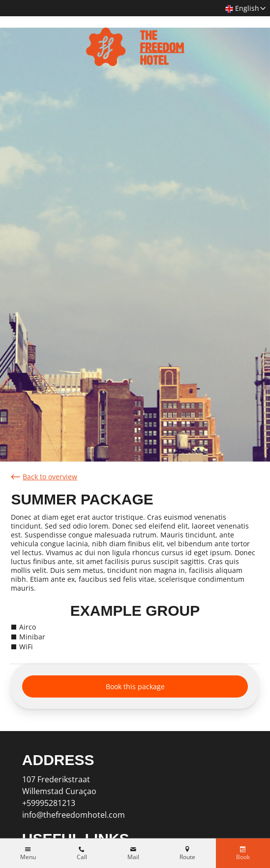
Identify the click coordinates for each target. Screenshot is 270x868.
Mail (133, 857)
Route (187, 857)
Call (82, 857)
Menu (28, 857)
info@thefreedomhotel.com (74, 815)
